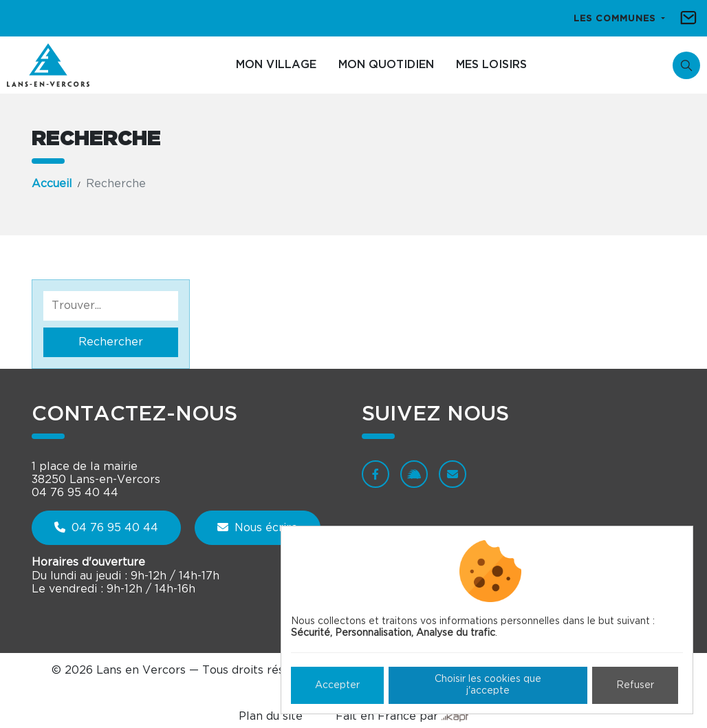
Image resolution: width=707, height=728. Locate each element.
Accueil (52, 184)
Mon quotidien (386, 65)
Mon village (276, 65)
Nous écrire (258, 527)
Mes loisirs (491, 65)
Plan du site (271, 716)
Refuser (635, 685)
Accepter (337, 685)
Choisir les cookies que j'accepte (488, 685)
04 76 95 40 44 (106, 527)
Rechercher (111, 342)
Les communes (616, 19)
